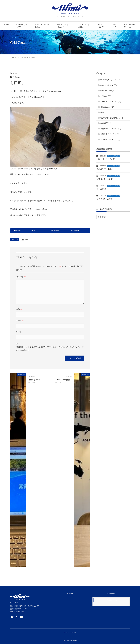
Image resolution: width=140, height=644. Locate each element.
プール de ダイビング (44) (111, 102)
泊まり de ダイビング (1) (110, 140)
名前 (19, 309)
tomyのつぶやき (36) (109, 85)
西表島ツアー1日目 (105, 169)
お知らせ (114, 26)
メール (20, 321)
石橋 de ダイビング (105, 179)
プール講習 (101, 189)
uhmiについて (101, 26)
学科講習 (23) (106, 123)
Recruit (74, 632)
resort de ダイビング (113, 166)
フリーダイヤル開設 (62, 380)
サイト (19, 332)
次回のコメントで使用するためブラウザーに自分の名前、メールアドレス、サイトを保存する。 (50, 349)
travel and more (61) (108, 91)
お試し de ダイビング (106, 159)
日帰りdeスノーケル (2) (110, 134)
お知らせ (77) (106, 96)
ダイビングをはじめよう (63, 26)
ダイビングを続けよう (84, 26)
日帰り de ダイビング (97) (111, 129)
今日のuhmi (17, 77)
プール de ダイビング (114, 156)
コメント (21, 277)
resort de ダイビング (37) (110, 80)
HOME (6, 25)
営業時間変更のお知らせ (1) (112, 118)
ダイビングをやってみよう (42, 26)
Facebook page (112, 600)
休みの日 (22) (106, 112)
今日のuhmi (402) (107, 107)
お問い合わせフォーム (129, 26)
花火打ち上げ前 (34, 380)
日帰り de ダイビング (114, 176)
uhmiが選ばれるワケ (22, 26)
